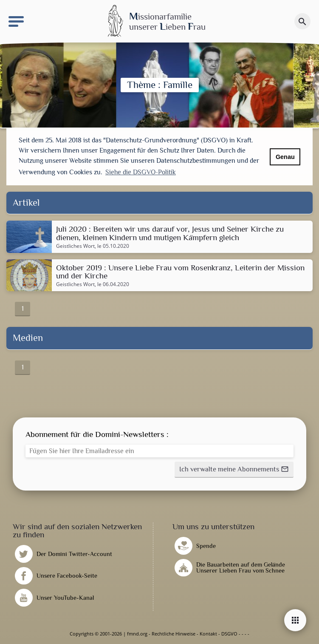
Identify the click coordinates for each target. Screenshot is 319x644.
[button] (234, 470)
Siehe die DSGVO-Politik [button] (141, 172)
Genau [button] (285, 157)
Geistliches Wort (75, 246)
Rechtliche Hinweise (174, 634)
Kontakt (208, 634)
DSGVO (229, 634)
